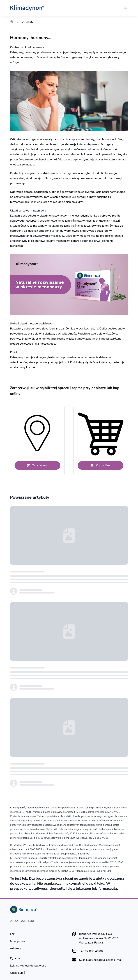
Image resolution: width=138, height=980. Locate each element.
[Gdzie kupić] (17, 973)
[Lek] (12, 934)
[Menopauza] (18, 941)
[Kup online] (101, 465)
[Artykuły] (16, 948)
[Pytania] (15, 958)
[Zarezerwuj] (37, 465)
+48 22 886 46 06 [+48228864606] (91, 951)
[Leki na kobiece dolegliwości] (28, 966)
